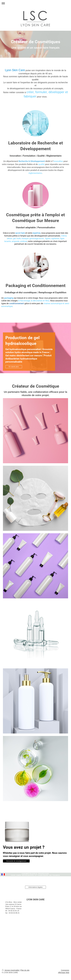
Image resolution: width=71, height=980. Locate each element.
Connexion (65, 970)
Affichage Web (64, 973)
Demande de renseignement (16, 861)
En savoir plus (14, 367)
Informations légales (35, 887)
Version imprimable (11, 970)
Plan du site (25, 970)
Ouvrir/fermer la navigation (35, 3)
